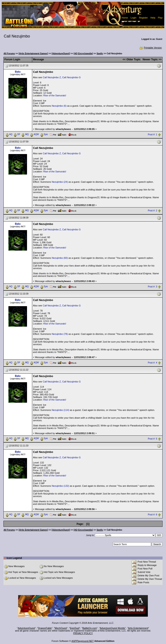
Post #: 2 (152, 211)
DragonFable (45, 628)
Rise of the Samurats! (55, 95)
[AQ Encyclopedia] (83, 54)
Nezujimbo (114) (60, 410)
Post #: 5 (152, 439)
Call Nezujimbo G (72, 77)
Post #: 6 (152, 515)
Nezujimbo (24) (60, 182)
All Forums (9, 54)
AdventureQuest (26, 628)
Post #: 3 (152, 287)
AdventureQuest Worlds (113, 628)
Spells (100, 54)
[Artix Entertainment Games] (33, 54)
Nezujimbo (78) (60, 334)
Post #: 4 (152, 363)
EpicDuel (75, 628)
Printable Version (150, 48)
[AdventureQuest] (61, 54)
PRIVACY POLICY (83, 633)
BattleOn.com (90, 628)
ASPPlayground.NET (83, 641)
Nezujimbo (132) (60, 486)
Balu (18, 72)
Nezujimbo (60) (60, 258)
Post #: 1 (152, 134)
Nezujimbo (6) (59, 106)
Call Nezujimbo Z (52, 77)
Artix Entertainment (138, 628)
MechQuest (61, 628)
